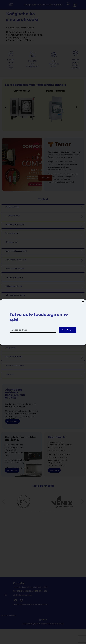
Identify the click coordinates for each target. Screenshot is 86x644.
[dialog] (43, 322)
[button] (83, 301)
